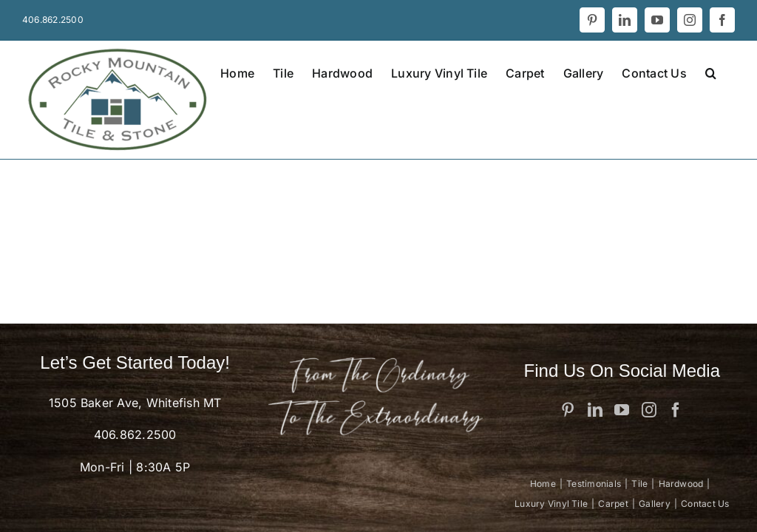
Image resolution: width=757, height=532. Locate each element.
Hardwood (681, 484)
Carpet (613, 504)
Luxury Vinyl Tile (551, 504)
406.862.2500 (135, 434)
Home (543, 484)
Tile (639, 484)
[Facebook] (676, 410)
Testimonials (594, 484)
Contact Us (705, 504)
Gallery (655, 504)
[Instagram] (649, 410)
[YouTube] (622, 410)
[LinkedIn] (595, 410)
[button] (711, 72)
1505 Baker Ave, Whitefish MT (135, 403)
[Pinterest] (568, 410)
